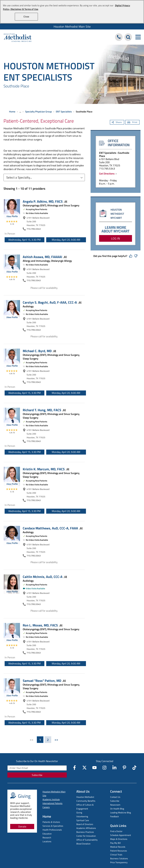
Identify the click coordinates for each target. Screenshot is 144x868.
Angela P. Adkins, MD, (45, 201)
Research (47, 838)
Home (12, 112)
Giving (79, 813)
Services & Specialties (53, 826)
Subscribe (37, 775)
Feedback (115, 816)
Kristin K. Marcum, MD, (46, 469)
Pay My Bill (115, 843)
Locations (47, 841)
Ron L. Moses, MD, (43, 625)
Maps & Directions (119, 839)
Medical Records (118, 847)
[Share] (117, 123)
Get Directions (107, 173)
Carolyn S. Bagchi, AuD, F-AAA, (52, 302)
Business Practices (85, 832)
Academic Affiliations (86, 828)
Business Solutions (119, 858)
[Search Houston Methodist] (128, 37)
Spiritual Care (83, 820)
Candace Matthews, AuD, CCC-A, (53, 528)
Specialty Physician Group (38, 112)
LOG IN (116, 238)
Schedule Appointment (121, 835)
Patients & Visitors (51, 822)
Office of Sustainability (87, 840)
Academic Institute (51, 799)
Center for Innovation (86, 836)
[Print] (132, 123)
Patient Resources (119, 851)
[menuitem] (72, 26)
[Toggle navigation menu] (138, 37)
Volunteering (82, 816)
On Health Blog (117, 809)
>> (56, 740)
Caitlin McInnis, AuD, (45, 577)
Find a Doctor (116, 831)
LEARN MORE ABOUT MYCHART (116, 229)
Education (47, 834)
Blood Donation (83, 844)
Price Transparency (119, 862)
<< (32, 740)
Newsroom (115, 805)
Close (26, 16)
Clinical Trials (116, 855)
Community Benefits (86, 801)
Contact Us (115, 797)
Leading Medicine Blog (121, 813)
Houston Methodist (85, 797)
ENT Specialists (64, 112)
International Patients (52, 803)
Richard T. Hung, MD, (44, 410)
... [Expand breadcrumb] (20, 112)
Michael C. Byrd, (39, 351)
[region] (72, 12)
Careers (46, 807)
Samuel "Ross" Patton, (44, 681)
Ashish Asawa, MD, (45, 257)
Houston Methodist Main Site (72, 26)
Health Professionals (52, 830)
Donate (22, 826)
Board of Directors (85, 824)
